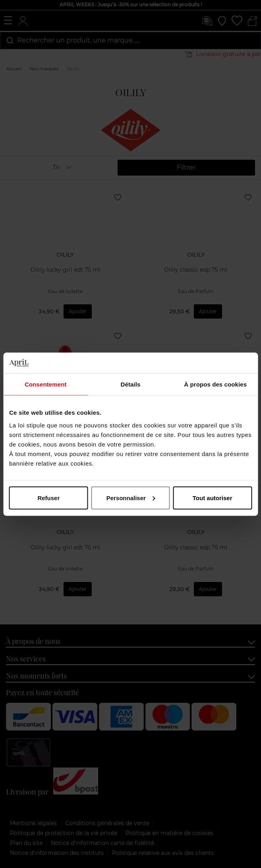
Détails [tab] (131, 384)
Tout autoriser (213, 498)
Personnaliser (131, 498)
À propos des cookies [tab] (215, 384)
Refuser (48, 498)
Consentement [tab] (45, 384)
